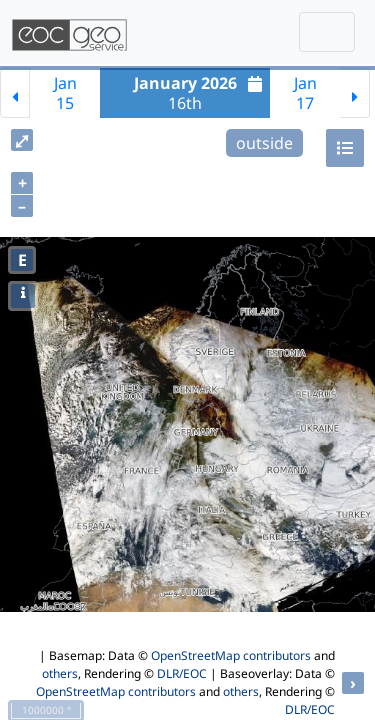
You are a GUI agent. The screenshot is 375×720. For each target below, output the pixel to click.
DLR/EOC (182, 673)
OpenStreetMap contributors (231, 655)
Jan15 (65, 93)
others (60, 673)
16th (201, 93)
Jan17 (305, 93)
